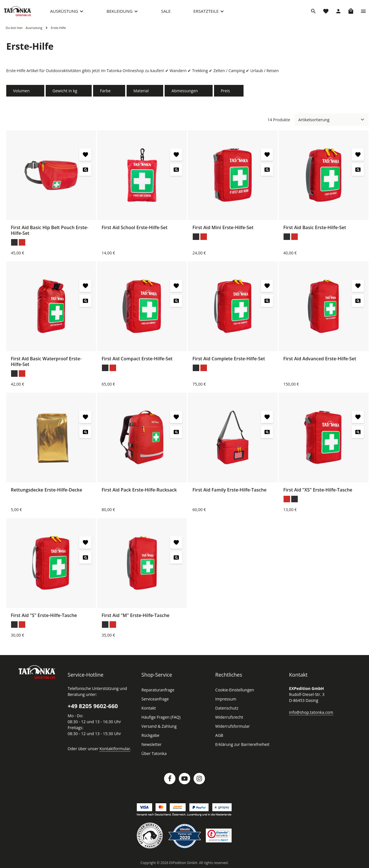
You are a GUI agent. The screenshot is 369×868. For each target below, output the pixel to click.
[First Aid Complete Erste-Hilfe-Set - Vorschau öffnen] (267, 304)
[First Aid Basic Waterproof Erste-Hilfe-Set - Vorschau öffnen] (85, 304)
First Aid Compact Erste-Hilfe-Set (137, 362)
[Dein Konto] (338, 13)
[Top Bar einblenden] (363, 13)
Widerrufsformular (231, 730)
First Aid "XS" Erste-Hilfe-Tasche (319, 493)
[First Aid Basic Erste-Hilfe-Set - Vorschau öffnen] (358, 173)
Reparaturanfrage (157, 693)
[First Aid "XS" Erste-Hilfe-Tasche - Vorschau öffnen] (358, 435)
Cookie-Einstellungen (234, 693)
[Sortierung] (332, 123)
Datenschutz (226, 712)
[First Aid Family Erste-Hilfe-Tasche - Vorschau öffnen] (267, 435)
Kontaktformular (112, 752)
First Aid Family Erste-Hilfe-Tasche (230, 493)
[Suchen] (313, 13)
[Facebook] (170, 782)
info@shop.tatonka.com (310, 716)
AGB (219, 739)
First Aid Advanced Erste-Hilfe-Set (320, 362)
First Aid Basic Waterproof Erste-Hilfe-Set (46, 365)
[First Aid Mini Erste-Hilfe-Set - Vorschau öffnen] (267, 173)
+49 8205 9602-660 (92, 710)
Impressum (225, 702)
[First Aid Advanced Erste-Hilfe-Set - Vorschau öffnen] (358, 304)
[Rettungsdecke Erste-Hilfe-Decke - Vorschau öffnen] (85, 435)
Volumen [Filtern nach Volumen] (25, 94)
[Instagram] (199, 782)
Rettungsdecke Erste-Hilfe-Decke (47, 493)
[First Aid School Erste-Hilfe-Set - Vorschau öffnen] (176, 173)
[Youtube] (184, 782)
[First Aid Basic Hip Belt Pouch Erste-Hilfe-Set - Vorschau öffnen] (85, 173)
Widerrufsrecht (228, 721)
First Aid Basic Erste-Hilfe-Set (315, 231)
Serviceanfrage (155, 702)
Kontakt (148, 712)
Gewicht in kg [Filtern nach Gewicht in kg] (67, 94)
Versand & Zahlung (158, 730)
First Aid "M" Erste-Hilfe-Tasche (136, 619)
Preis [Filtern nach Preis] (225, 94)
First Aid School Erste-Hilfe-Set (135, 231)
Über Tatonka (153, 757)
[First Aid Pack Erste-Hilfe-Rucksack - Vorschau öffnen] (176, 435)
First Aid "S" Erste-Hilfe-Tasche (45, 619)
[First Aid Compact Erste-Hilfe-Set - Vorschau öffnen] (176, 304)
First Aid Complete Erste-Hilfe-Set (229, 362)
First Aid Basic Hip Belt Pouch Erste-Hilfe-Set (50, 234)
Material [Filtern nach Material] (142, 94)
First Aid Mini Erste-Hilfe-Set (223, 231)
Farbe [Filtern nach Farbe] (107, 94)
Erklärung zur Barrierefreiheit (241, 748)
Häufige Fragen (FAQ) (161, 721)
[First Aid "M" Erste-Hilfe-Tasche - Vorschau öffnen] (176, 561)
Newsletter (151, 748)
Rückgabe (150, 739)
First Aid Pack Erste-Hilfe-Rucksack (140, 493)
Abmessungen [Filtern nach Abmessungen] (185, 94)
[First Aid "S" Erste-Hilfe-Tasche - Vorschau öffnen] (85, 561)
